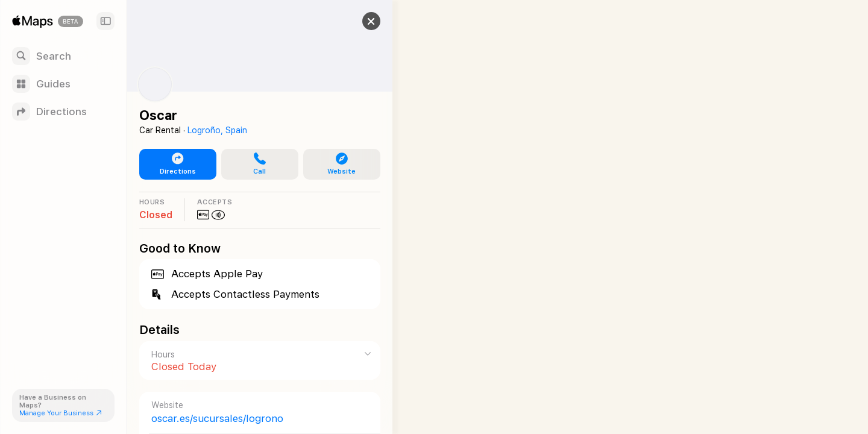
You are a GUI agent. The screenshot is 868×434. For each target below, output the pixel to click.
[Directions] (63, 112)
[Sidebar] (105, 21)
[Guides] (63, 84)
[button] (359, 21)
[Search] (63, 56)
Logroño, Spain (217, 130)
